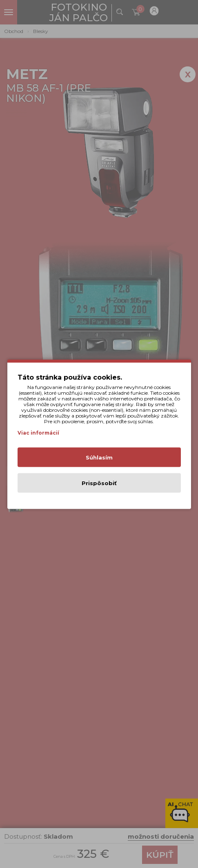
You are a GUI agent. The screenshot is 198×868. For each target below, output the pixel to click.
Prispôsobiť (99, 483)
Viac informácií (38, 432)
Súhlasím (99, 457)
